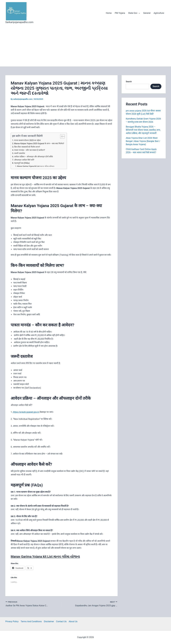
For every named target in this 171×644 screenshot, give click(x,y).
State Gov (134, 13)
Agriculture (159, 13)
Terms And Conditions (31, 621)
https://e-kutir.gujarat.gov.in (26, 412)
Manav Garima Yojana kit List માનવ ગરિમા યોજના (36, 166)
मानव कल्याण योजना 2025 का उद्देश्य (27, 140)
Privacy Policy (12, 621)
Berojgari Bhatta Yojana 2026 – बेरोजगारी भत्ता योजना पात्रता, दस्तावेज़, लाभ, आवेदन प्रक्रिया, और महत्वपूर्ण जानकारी (143, 130)
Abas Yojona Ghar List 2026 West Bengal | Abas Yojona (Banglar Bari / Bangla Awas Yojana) (143, 141)
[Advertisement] (85, 46)
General (147, 13)
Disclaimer (49, 621)
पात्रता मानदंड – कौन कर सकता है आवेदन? (30, 150)
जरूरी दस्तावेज (20, 153)
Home (109, 13)
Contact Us (61, 621)
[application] (139, 13)
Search (129, 82)
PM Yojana (120, 13)
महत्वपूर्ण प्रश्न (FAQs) (22, 163)
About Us (73, 621)
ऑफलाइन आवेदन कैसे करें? (24, 160)
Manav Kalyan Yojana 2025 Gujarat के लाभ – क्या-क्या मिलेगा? (39, 144)
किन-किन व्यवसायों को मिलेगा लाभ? (27, 147)
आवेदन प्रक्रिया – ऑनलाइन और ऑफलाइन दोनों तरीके (33, 157)
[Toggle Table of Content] (61, 136)
